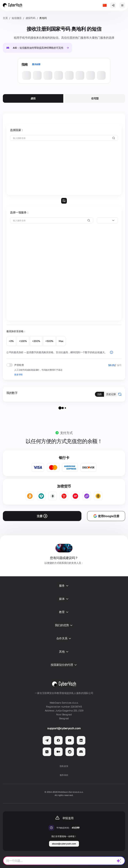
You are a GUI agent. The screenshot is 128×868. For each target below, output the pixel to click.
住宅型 (95, 98)
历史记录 (111, 394)
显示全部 (36, 64)
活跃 (99, 394)
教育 (64, 612)
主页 (5, 18)
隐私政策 (64, 766)
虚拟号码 (30, 18)
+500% (49, 341)
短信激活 (17, 18)
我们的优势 (64, 625)
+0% (11, 341)
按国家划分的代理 (64, 665)
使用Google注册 (106, 516)
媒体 (64, 599)
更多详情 (18, 375)
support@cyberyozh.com (64, 728)
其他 (64, 652)
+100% (23, 341)
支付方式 (66, 433)
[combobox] (107, 220)
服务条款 (64, 775)
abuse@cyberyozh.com (64, 844)
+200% (36, 341)
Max (61, 341)
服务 (64, 586)
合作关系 (64, 639)
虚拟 (33, 98)
